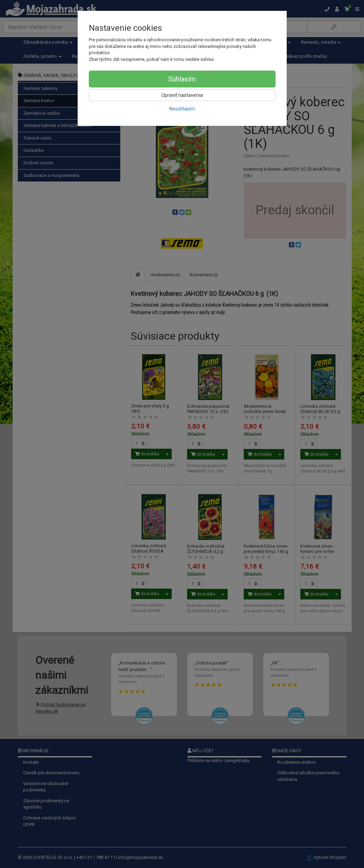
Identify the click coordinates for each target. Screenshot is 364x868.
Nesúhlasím (182, 109)
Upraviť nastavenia (182, 95)
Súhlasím (182, 79)
